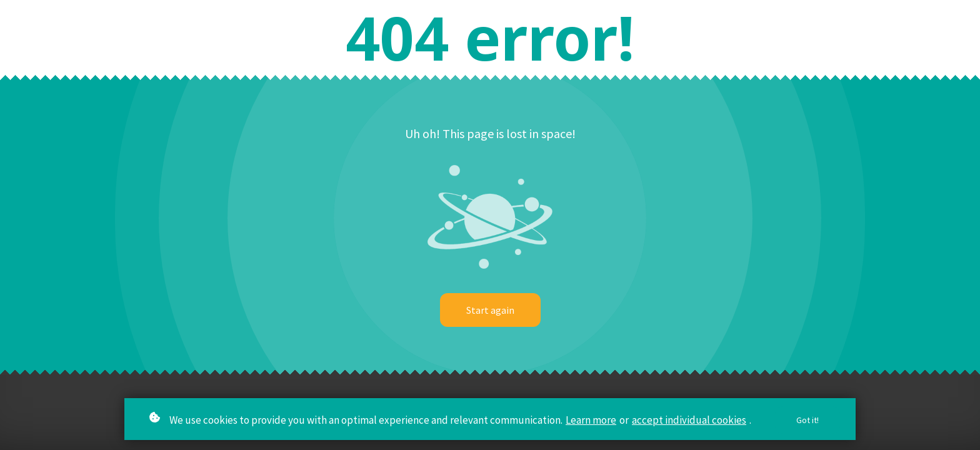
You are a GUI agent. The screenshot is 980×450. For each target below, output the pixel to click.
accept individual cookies (689, 420)
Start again (490, 310)
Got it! (807, 421)
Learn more (591, 420)
